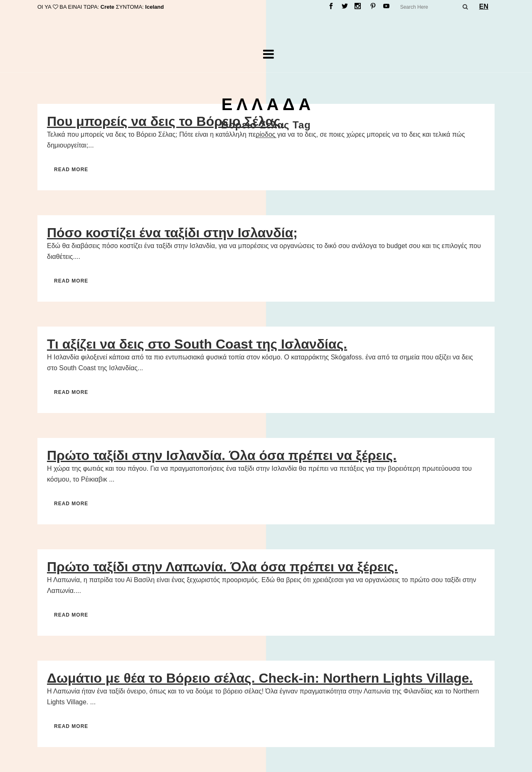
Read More (71, 170)
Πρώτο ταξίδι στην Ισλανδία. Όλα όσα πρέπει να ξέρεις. (222, 455)
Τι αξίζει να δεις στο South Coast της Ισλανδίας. (197, 344)
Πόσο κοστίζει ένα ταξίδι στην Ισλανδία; (172, 233)
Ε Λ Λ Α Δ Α (266, 104)
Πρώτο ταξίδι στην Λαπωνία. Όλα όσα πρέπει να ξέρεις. (222, 567)
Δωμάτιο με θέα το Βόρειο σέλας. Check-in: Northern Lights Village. (260, 678)
